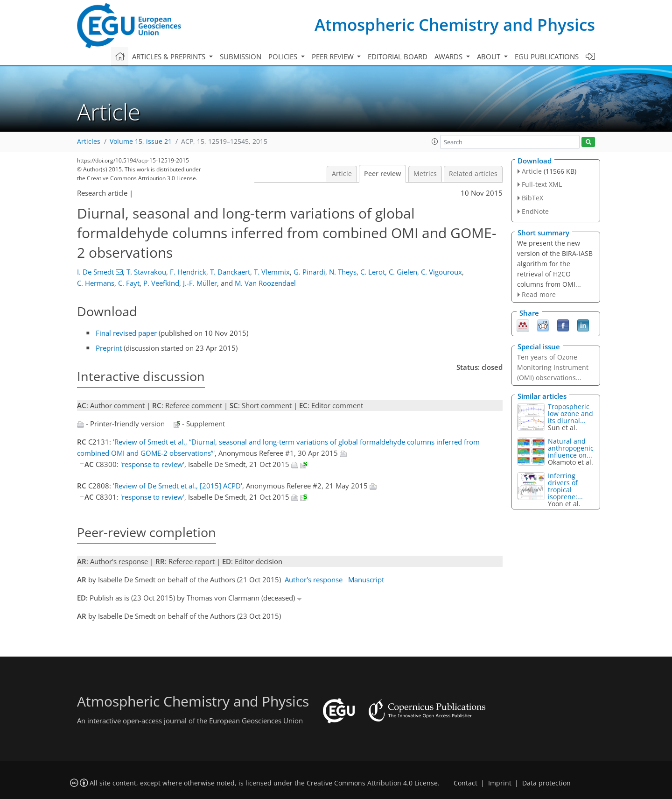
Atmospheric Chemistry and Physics (455, 25)
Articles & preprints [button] (170, 57)
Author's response (314, 580)
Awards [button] (449, 57)
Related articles (473, 174)
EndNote (535, 211)
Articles (89, 141)
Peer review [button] (334, 57)
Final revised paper (126, 333)
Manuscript (366, 580)
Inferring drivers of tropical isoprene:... (565, 486)
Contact (465, 783)
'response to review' (152, 464)
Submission (241, 57)
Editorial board (398, 57)
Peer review (382, 174)
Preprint (109, 348)
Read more (539, 294)
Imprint (500, 783)
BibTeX (532, 198)
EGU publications (547, 57)
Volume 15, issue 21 (141, 141)
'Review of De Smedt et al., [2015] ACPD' (178, 486)
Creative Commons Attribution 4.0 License (372, 783)
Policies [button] (284, 57)
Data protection (546, 783)
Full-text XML (542, 184)
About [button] (490, 57)
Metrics (425, 174)
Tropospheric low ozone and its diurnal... (570, 414)
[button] (435, 141)
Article (342, 174)
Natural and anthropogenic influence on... (571, 448)
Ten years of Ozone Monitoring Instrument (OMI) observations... (553, 367)
